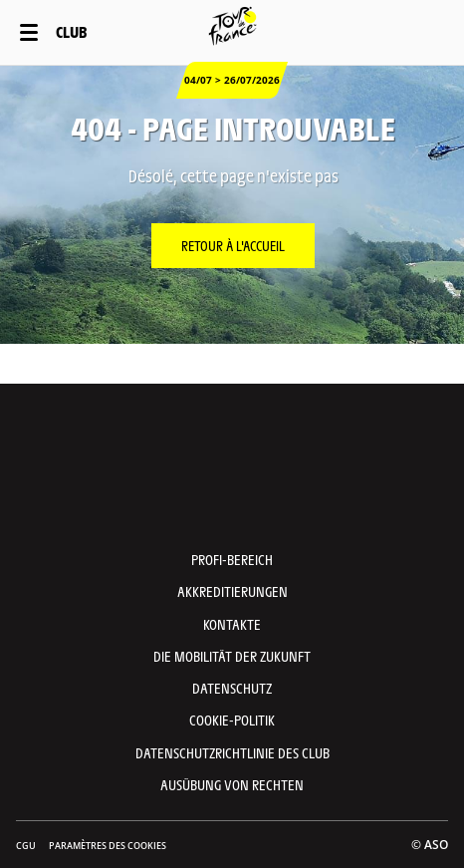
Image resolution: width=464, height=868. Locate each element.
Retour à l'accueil (233, 245)
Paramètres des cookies (108, 846)
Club (71, 31)
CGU (26, 846)
